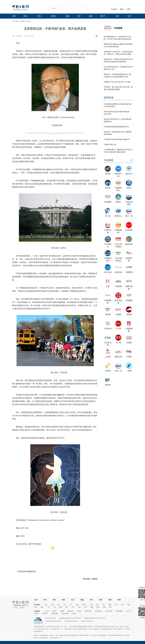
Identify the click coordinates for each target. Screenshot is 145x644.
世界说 (129, 188)
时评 (45, 600)
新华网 (108, 385)
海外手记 (129, 174)
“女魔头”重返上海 (110, 144)
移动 (122, 9)
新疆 (104, 607)
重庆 (67, 607)
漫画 (91, 16)
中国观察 (118, 28)
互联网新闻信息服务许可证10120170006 (70, 618)
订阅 (128, 9)
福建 (110, 605)
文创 (129, 16)
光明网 (129, 343)
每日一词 (129, 216)
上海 (91, 605)
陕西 (98, 607)
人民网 (108, 357)
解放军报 (129, 244)
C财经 (53, 16)
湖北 (36, 607)
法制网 (118, 315)
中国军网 (129, 272)
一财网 (129, 371)
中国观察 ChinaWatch (25, 21)
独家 (110, 600)
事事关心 (118, 216)
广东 (48, 607)
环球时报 (129, 230)
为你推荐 (109, 160)
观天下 (103, 16)
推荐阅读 (109, 98)
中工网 (118, 329)
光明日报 (118, 272)
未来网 (108, 371)
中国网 (129, 357)
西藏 (92, 607)
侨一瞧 (108, 216)
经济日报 (108, 272)
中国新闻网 (54, 614)
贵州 (79, 607)
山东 (122, 605)
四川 (73, 607)
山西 (65, 605)
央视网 (79, 611)
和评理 (108, 188)
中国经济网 (98, 611)
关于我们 (16, 608)
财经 (64, 600)
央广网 (118, 343)
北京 (46, 605)
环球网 (129, 315)
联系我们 (22, 608)
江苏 (97, 605)
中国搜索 (129, 300)
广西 (54, 607)
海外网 (108, 315)
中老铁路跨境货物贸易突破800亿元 (116, 127)
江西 (116, 605)
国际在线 (118, 357)
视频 (67, 16)
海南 (61, 607)
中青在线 (108, 329)
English (114, 9)
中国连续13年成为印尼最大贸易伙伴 (117, 139)
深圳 (110, 607)
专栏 (79, 16)
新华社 (118, 202)
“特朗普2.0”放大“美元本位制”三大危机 (117, 82)
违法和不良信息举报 (50, 618)
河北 (59, 605)
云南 (85, 607)
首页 (14, 16)
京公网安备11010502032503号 (53, 621)
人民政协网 (65, 614)
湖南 (42, 607)
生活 (73, 600)
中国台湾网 (109, 611)
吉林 (77, 605)
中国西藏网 (119, 611)
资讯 (39, 16)
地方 (118, 16)
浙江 (104, 605)
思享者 (108, 174)
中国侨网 (118, 286)
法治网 (74, 614)
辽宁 (71, 605)
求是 (108, 286)
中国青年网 (88, 611)
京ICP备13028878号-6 (87, 621)
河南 (129, 605)
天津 (52, 605)
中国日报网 (15, 21)
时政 (25, 16)
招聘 (119, 600)
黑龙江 (84, 605)
